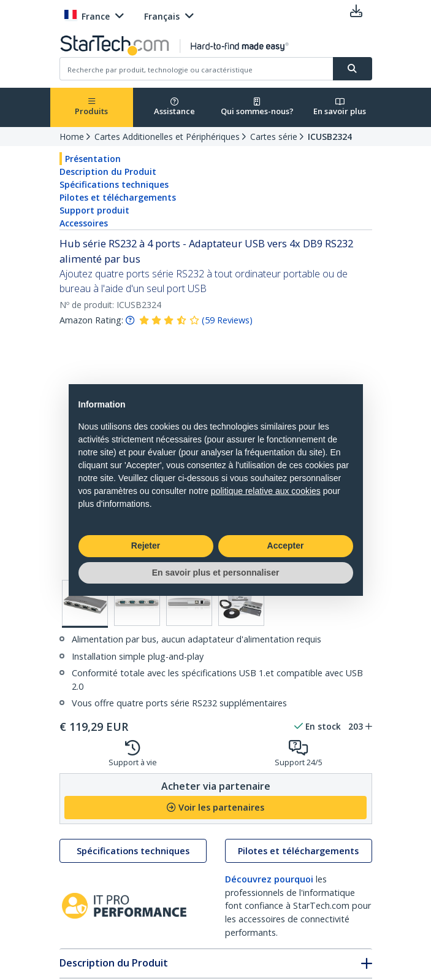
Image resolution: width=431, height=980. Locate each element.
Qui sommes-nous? (257, 107)
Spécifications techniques (114, 184)
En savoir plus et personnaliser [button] (216, 573)
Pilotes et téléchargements (118, 197)
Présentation (93, 159)
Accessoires (84, 223)
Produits (91, 107)
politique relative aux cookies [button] (266, 491)
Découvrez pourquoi (269, 879)
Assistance (174, 107)
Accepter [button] (286, 546)
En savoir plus (340, 107)
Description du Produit (108, 172)
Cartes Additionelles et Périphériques (167, 137)
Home (72, 137)
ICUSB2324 (330, 137)
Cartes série (274, 137)
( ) (227, 320)
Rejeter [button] (146, 546)
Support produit (94, 210)
